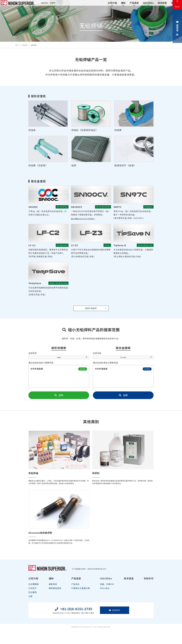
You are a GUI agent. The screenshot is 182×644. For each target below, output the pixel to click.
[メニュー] (177, 5)
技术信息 (150, 4)
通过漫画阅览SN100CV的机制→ (86, 219)
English (55, 5)
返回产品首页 (91, 309)
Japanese (45, 5)
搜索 (59, 398)
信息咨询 (177, 26)
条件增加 (82, 372)
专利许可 (164, 4)
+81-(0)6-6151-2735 (72, 624)
